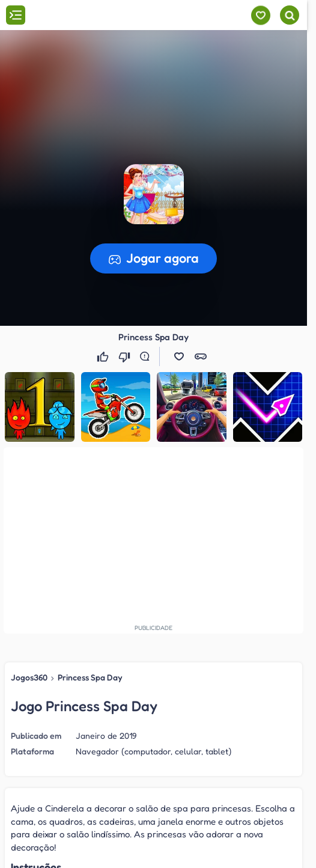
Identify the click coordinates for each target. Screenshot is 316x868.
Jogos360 (29, 677)
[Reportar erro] (147, 356)
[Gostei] (104, 356)
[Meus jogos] (260, 15)
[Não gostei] (126, 356)
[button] (179, 356)
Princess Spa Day (90, 677)
